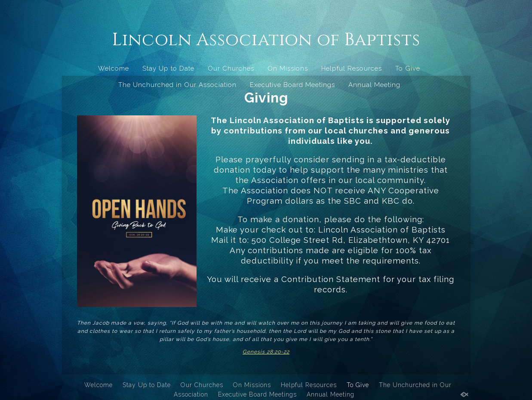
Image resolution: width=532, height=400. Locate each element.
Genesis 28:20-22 (266, 352)
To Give (408, 68)
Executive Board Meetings (292, 85)
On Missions (288, 68)
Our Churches (231, 68)
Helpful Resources (352, 68)
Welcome (114, 68)
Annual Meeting (374, 85)
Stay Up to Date (168, 68)
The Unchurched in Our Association (177, 85)
